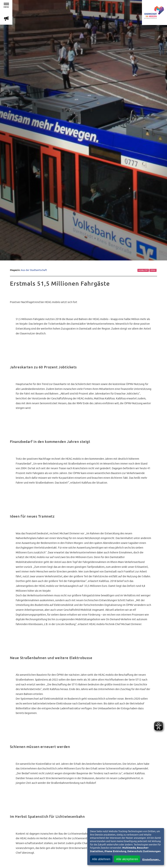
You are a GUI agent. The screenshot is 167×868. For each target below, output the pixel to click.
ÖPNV (153, 270)
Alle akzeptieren (127, 859)
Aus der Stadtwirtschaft (34, 270)
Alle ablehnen (101, 859)
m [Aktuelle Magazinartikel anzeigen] (6, 18)
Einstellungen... (151, 860)
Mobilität (143, 270)
